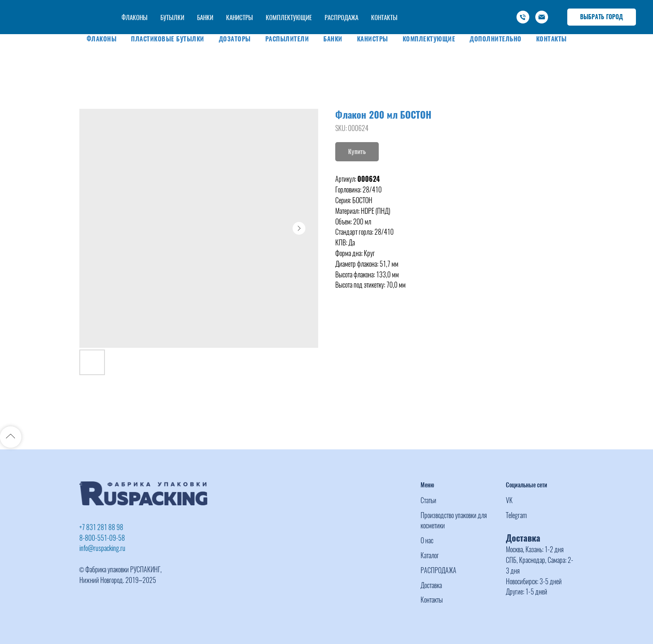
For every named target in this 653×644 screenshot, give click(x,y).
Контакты (551, 39)
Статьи (428, 500)
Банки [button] (333, 39)
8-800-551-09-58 (102, 538)
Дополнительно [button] (496, 39)
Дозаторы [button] (235, 39)
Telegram (516, 515)
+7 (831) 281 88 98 (414, 8)
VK (509, 500)
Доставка (431, 585)
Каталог (430, 555)
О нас (427, 541)
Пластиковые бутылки (168, 39)
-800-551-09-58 (467, 8)
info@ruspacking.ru (464, 17)
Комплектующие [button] (429, 39)
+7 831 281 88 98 (101, 527)
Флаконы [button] (102, 39)
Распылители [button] (287, 39)
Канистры (373, 39)
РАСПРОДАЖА (438, 570)
